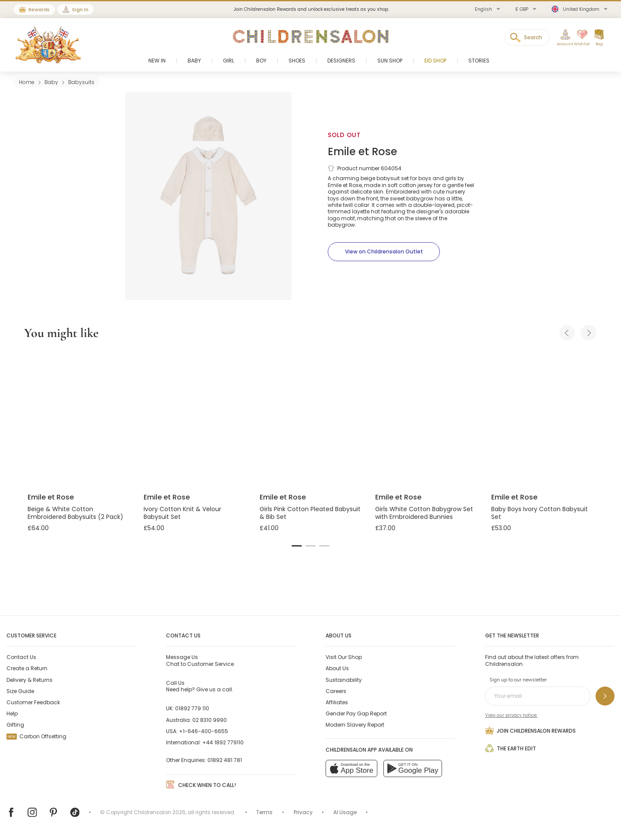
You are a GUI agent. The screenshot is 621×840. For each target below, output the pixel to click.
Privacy (303, 812)
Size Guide (20, 691)
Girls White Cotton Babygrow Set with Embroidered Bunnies (424, 513)
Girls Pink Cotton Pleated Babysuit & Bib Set (310, 513)
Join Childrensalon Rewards (530, 731)
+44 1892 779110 (223, 742)
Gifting (15, 725)
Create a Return (27, 668)
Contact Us (21, 657)
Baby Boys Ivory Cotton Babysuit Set (539, 513)
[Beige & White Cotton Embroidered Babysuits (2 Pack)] (79, 418)
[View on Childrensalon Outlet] (384, 252)
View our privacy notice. (511, 715)
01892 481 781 (225, 760)
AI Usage (345, 812)
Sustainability (344, 680)
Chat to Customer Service (200, 660)
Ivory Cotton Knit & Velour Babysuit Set (182, 513)
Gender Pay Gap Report (356, 714)
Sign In (80, 9)
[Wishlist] (579, 38)
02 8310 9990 (210, 720)
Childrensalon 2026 (160, 812)
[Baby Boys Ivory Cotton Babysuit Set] (542, 418)
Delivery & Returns (30, 680)
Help (12, 714)
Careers (336, 691)
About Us (337, 668)
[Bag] (599, 38)
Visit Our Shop (344, 657)
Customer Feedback (33, 702)
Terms (264, 812)
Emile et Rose (362, 151)
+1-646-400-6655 (204, 731)
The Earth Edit (511, 748)
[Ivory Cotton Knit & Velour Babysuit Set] (195, 418)
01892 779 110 (192, 708)
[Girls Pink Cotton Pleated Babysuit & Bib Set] (311, 418)
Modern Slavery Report (355, 725)
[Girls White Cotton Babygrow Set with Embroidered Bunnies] (426, 418)
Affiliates (337, 702)
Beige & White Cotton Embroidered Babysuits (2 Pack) (75, 513)
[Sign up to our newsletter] (605, 696)
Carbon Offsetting (36, 736)
